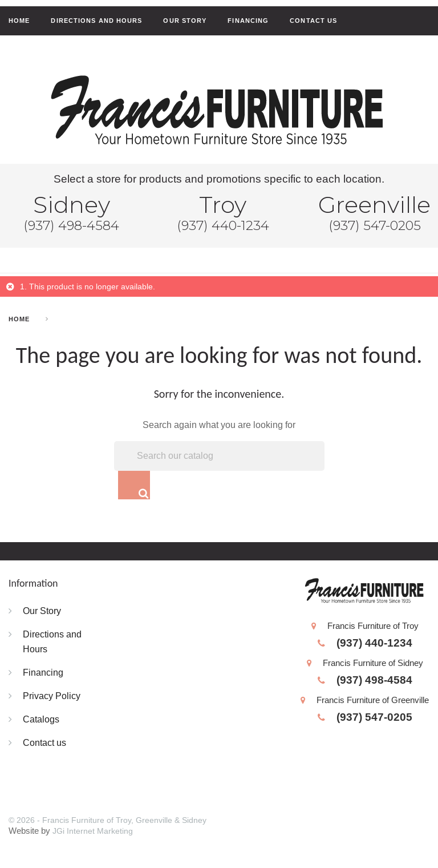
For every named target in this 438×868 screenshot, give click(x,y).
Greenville (374, 205)
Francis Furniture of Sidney (365, 664)
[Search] (219, 456)
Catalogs (41, 720)
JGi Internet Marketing (93, 831)
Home (19, 21)
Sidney (72, 205)
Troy (223, 205)
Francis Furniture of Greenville (365, 701)
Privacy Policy (52, 696)
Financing (248, 21)
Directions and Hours (96, 21)
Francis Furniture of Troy (365, 627)
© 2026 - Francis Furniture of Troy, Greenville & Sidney (108, 821)
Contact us (313, 21)
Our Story (185, 21)
